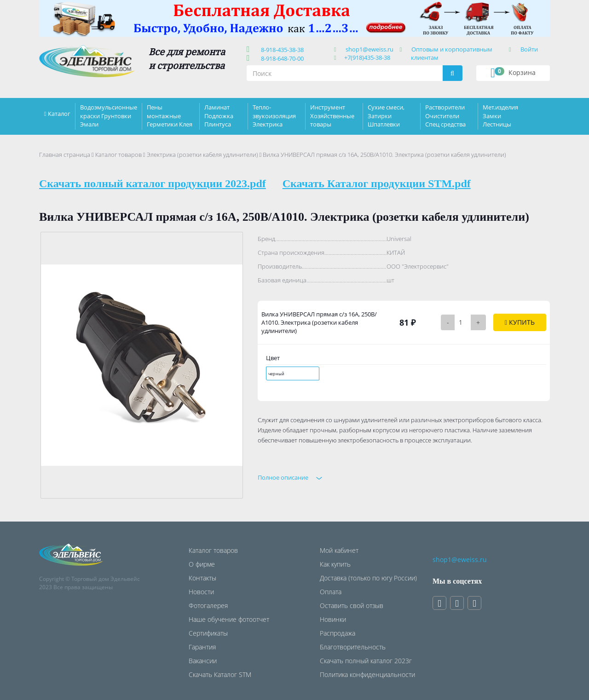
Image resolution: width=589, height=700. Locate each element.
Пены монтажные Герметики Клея (170, 115)
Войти (529, 49)
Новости (201, 592)
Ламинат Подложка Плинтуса (219, 115)
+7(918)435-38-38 (367, 57)
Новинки (333, 619)
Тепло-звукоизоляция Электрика (274, 115)
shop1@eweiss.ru (370, 49)
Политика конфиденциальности (367, 674)
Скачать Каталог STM (220, 674)
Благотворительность (353, 647)
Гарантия (202, 647)
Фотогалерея (208, 605)
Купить (520, 322)
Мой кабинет (339, 550)
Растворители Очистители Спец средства (445, 115)
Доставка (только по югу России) (368, 578)
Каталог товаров (118, 155)
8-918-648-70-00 (281, 58)
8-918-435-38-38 (281, 50)
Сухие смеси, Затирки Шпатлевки (386, 115)
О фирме (202, 564)
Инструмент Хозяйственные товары (332, 115)
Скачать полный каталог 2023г (366, 661)
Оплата (331, 592)
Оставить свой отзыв (352, 605)
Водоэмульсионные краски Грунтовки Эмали (109, 115)
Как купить (335, 564)
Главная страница (65, 155)
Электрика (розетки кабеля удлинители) (202, 155)
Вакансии (203, 661)
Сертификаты (208, 633)
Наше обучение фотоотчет (229, 619)
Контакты (202, 578)
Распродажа (338, 633)
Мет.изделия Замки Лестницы (500, 115)
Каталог (59, 114)
